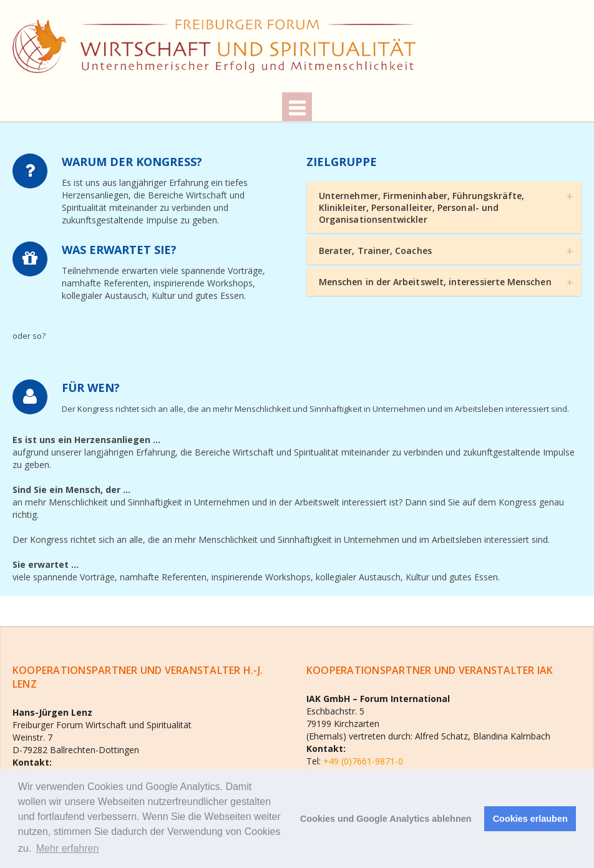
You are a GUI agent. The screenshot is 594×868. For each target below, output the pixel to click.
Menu (297, 107)
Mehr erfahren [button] (68, 848)
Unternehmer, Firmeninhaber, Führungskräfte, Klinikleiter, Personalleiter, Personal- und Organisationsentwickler (421, 207)
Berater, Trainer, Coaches (375, 251)
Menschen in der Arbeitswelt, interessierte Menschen (435, 282)
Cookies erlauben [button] (530, 819)
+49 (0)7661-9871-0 (362, 761)
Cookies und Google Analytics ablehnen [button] (386, 819)
